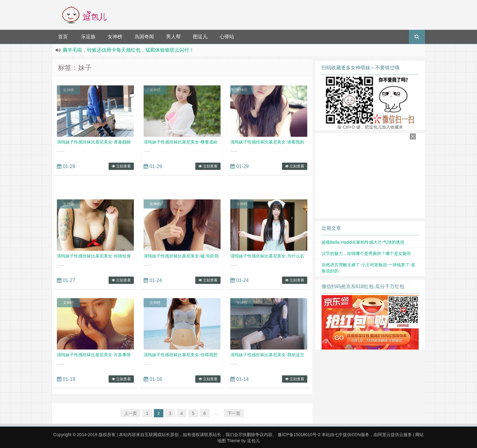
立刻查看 (121, 166)
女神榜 (115, 37)
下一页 (234, 413)
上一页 (131, 413)
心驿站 (227, 37)
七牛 (339, 435)
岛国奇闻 (144, 37)
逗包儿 (253, 441)
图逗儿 (200, 37)
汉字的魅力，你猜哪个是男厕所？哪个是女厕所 (366, 253)
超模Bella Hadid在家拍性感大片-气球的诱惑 (363, 242)
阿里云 (384, 435)
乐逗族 (88, 37)
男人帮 (173, 37)
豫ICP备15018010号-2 (299, 435)
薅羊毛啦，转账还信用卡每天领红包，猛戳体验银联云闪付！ (128, 50)
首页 (63, 37)
